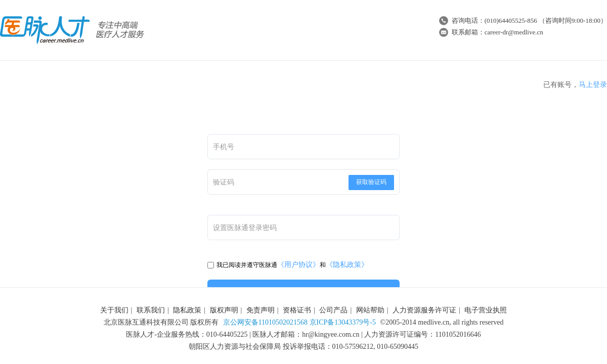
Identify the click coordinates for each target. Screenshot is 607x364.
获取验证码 (371, 182)
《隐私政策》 (347, 265)
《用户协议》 (298, 265)
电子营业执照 (486, 310)
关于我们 (114, 310)
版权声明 (224, 310)
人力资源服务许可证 (424, 310)
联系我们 (151, 310)
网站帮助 (370, 310)
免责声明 (261, 310)
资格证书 (297, 310)
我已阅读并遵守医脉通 (242, 265)
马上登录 (593, 85)
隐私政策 (187, 310)
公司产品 (333, 310)
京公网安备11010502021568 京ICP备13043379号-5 (299, 322)
